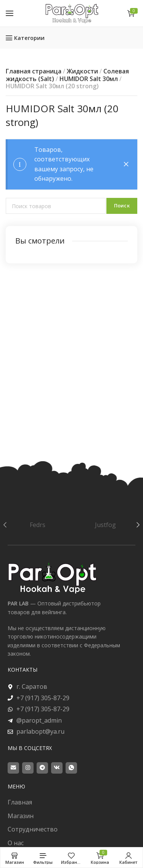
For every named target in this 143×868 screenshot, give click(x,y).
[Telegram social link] (42, 768)
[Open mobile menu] (10, 13)
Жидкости (82, 71)
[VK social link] (57, 768)
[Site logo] (72, 13)
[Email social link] (13, 768)
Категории (29, 38)
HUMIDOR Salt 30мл (89, 79)
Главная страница (34, 71)
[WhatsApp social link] (71, 768)
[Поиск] (56, 206)
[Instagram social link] (28, 768)
